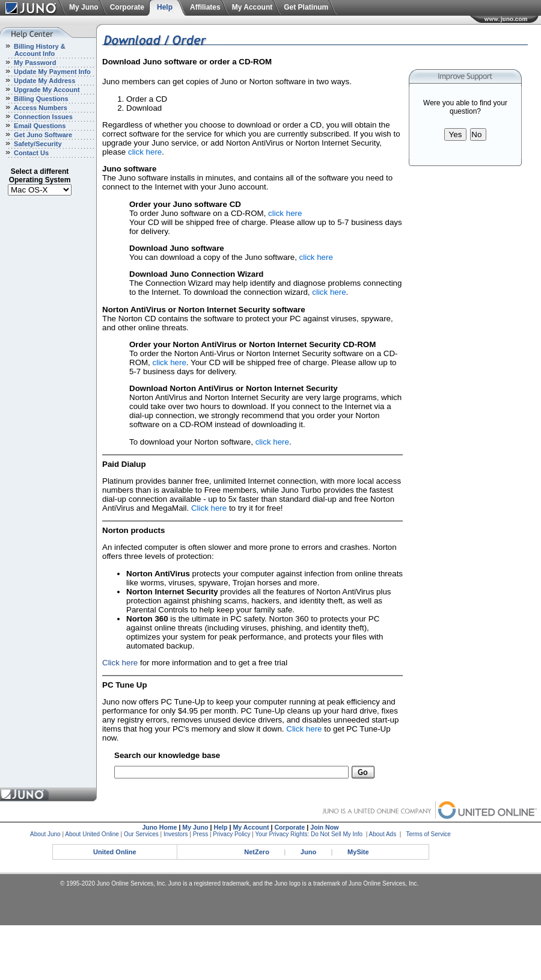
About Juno (45, 834)
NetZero (257, 852)
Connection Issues (42, 117)
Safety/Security (37, 144)
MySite (358, 852)
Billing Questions (40, 99)
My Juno (84, 7)
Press (201, 834)
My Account (252, 7)
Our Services (141, 834)
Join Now (324, 827)
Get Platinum (306, 7)
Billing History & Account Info (33, 50)
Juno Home (159, 827)
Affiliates (205, 7)
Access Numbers (40, 108)
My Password (34, 63)
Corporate (127, 7)
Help (165, 7)
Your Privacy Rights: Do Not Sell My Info (309, 834)
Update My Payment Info (51, 72)
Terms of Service (428, 834)
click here (145, 152)
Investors (176, 834)
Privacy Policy (231, 834)
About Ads (383, 834)
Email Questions (39, 126)
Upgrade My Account (46, 90)
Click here (209, 508)
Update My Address (44, 81)
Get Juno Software (42, 135)
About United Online (92, 834)
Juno (308, 852)
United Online (115, 852)
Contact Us (30, 153)
